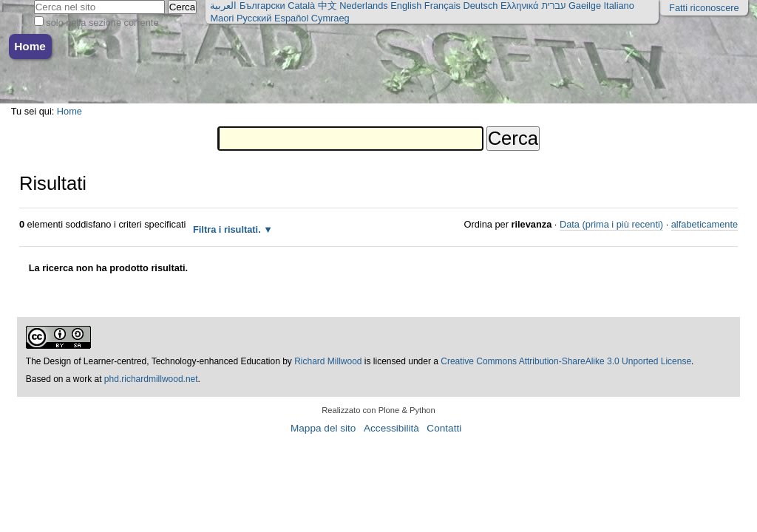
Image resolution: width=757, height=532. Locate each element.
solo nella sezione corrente (102, 23)
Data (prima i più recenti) (611, 224)
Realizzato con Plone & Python (378, 410)
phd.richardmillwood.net (151, 379)
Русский (254, 18)
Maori (222, 18)
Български (262, 6)
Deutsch (480, 6)
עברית (553, 6)
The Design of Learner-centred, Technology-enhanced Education (154, 361)
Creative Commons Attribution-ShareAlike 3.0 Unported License (566, 361)
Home (30, 46)
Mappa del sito (323, 428)
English (406, 6)
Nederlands (363, 6)
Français (442, 6)
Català (301, 6)
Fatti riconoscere (704, 8)
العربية (223, 6)
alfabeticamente (705, 224)
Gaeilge (585, 6)
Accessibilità (391, 428)
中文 (327, 6)
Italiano (619, 6)
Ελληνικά (519, 6)
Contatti (444, 428)
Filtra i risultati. (227, 229)
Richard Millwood (328, 361)
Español (291, 18)
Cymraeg (330, 18)
